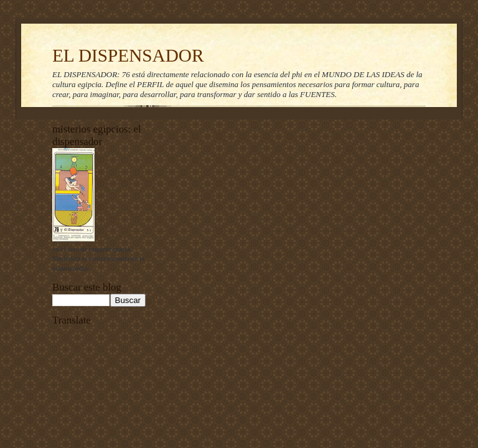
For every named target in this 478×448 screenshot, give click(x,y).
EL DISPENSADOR (128, 55)
